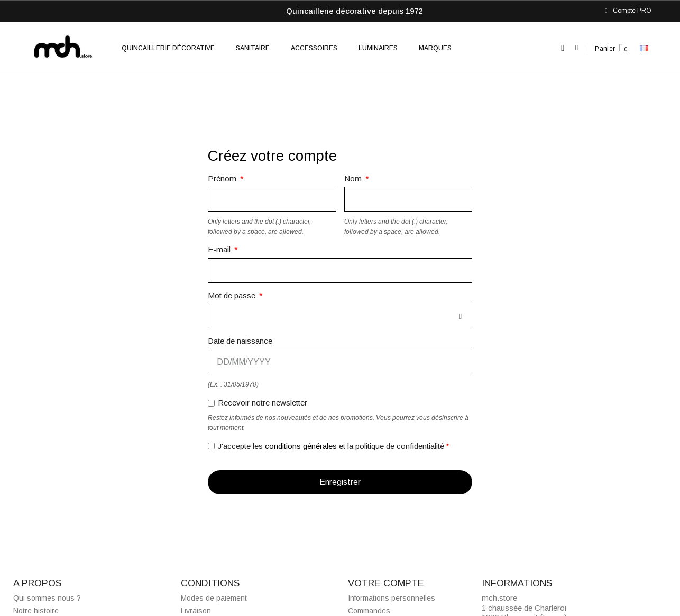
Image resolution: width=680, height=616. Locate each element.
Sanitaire (253, 48)
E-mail (220, 249)
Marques (435, 48)
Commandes (369, 611)
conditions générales (301, 446)
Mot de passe (233, 295)
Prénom (223, 178)
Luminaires (378, 48)
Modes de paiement (214, 598)
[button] (563, 48)
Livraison (196, 611)
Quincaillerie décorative (168, 48)
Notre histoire (36, 611)
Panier (605, 49)
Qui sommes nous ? (47, 598)
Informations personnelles (392, 598)
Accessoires (314, 48)
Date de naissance (240, 341)
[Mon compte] (577, 48)
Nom (354, 178)
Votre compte (386, 583)
